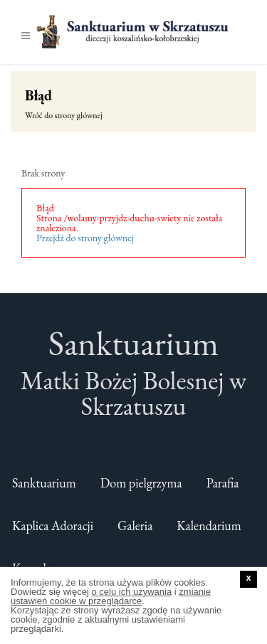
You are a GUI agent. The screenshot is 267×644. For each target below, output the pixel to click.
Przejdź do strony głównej (85, 238)
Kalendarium (209, 526)
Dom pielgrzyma (141, 483)
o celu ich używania (131, 592)
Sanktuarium (44, 483)
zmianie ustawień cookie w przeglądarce (111, 596)
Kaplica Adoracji (53, 526)
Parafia (223, 483)
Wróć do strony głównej (64, 115)
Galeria (135, 526)
